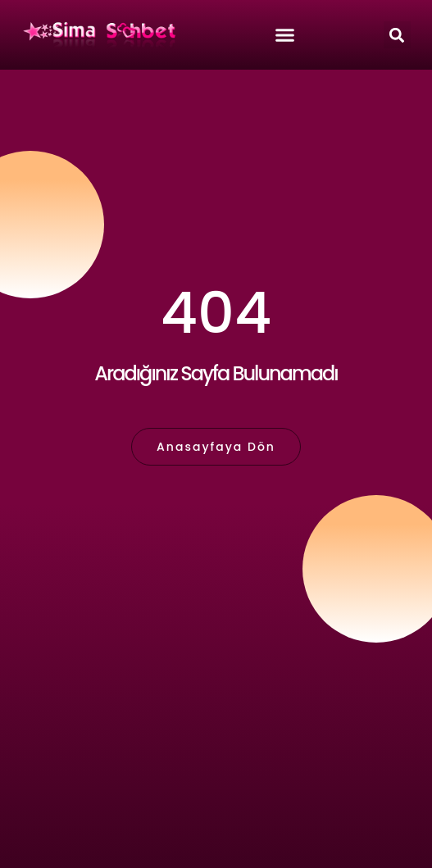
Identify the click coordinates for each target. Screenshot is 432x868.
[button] (397, 35)
